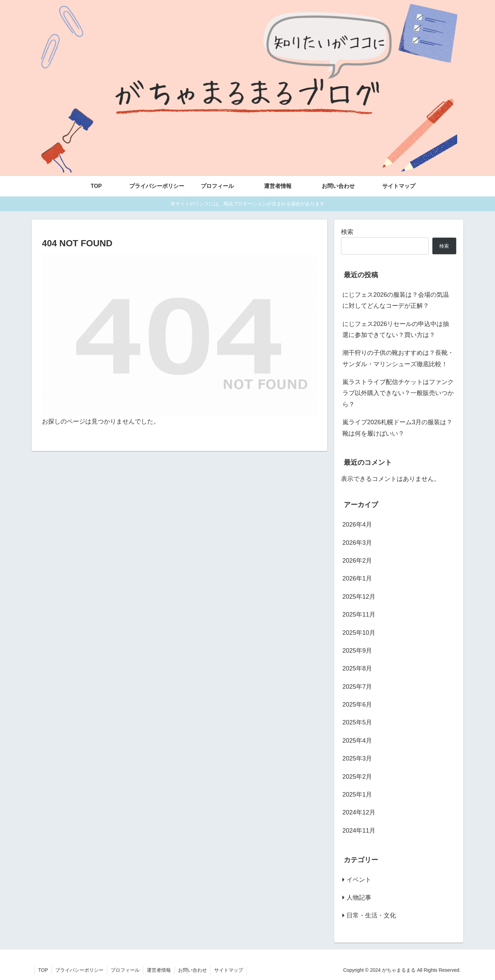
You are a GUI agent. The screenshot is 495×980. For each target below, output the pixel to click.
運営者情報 (159, 970)
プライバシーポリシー (79, 970)
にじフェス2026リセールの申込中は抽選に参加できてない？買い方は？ (396, 329)
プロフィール (125, 970)
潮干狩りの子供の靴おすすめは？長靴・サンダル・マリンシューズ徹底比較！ (398, 358)
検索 (347, 232)
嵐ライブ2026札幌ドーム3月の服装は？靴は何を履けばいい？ (397, 428)
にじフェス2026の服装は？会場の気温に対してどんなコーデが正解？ (396, 300)
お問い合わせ (192, 970)
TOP (43, 970)
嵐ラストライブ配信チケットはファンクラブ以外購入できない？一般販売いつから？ (398, 393)
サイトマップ (229, 970)
